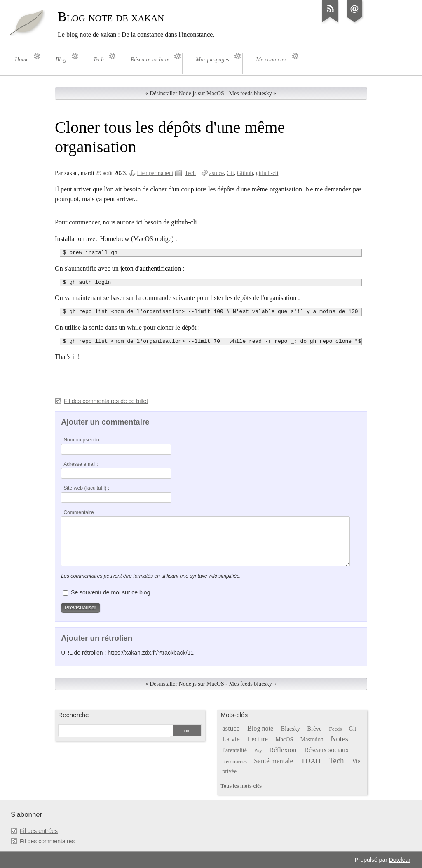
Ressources (234, 761)
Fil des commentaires (47, 841)
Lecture (258, 739)
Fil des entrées (39, 831)
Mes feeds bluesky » (253, 93)
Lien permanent (155, 173)
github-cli (267, 173)
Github (245, 173)
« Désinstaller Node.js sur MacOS (185, 93)
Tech (190, 173)
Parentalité (234, 750)
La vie (231, 739)
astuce (217, 173)
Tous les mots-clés (241, 786)
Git (230, 173)
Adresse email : (81, 464)
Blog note (260, 728)
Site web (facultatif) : (86, 488)
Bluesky (291, 729)
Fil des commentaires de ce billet (106, 401)
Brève (314, 729)
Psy (258, 750)
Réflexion (283, 750)
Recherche (74, 715)
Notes (339, 739)
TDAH (311, 761)
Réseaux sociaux (326, 750)
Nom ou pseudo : (83, 440)
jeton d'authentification (151, 268)
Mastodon (312, 739)
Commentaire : (80, 512)
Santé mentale (273, 761)
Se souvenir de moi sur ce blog (110, 592)
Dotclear (400, 860)
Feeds (335, 729)
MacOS (284, 739)
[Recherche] (114, 731)
